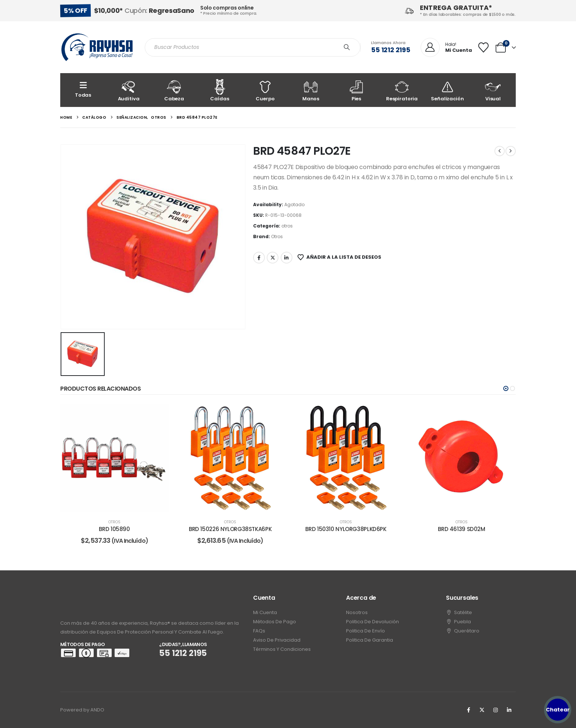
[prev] (500, 151)
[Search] (347, 47)
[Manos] (311, 90)
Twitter (273, 258)
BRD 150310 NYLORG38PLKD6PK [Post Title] (346, 529)
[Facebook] (468, 710)
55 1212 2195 (391, 50)
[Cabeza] (174, 90)
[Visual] (493, 90)
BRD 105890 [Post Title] (114, 529)
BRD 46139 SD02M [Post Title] (461, 529)
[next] (511, 151)
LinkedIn (287, 258)
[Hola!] (446, 48)
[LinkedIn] (509, 710)
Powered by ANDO (82, 710)
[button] (506, 388)
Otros (277, 236)
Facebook (259, 258)
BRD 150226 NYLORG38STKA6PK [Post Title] (230, 529)
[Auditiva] (129, 90)
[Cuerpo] (265, 90)
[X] (482, 710)
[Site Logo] (97, 47)
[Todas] (83, 90)
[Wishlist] (483, 47)
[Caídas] (220, 90)
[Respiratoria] (402, 90)
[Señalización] (447, 90)
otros (287, 226)
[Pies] (356, 90)
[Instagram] (496, 710)
